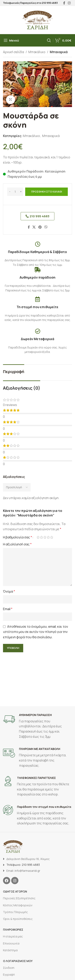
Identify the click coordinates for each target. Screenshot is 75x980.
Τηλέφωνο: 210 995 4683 (23, 865)
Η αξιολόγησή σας (17, 544)
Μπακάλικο (37, 52)
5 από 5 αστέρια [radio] (52, 537)
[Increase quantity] (21, 192)
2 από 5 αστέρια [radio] (41, 537)
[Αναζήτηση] (49, 40)
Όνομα (9, 591)
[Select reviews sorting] (17, 487)
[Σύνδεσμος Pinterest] (40, 227)
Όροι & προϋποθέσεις (18, 919)
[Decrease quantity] (10, 192)
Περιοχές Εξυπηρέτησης (19, 898)
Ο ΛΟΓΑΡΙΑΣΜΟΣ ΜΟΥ (18, 961)
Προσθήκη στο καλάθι (47, 192)
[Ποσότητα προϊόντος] (15, 192)
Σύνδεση (9, 968)
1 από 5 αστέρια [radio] (38, 537)
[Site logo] (38, 20)
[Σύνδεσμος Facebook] (29, 227)
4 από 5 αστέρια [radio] (48, 537)
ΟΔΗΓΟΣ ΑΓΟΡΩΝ (15, 891)
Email (8, 609)
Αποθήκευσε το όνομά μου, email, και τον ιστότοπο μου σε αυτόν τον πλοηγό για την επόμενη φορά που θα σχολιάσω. (35, 632)
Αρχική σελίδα (13, 52)
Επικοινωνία (11, 943)
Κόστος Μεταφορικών (18, 905)
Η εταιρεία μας (13, 936)
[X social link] (34, 227)
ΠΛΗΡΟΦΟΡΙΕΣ (13, 930)
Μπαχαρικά (59, 52)
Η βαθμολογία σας (17, 537)
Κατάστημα (10, 950)
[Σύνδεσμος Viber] (46, 227)
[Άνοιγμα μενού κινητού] (11, 40)
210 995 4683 (50, 3)
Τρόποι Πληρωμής (15, 912)
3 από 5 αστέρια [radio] (45, 537)
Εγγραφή (9, 975)
